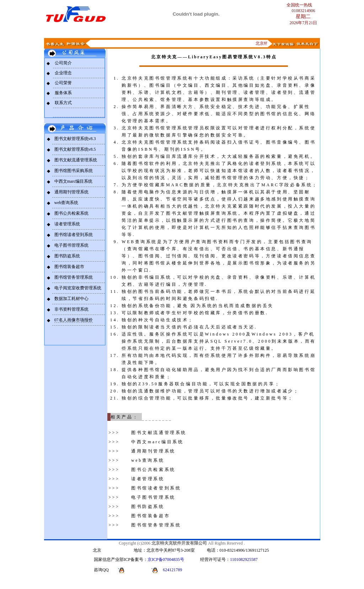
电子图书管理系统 (71, 245)
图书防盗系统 (67, 256)
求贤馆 (260, 32)
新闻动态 (176, 32)
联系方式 (63, 103)
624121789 (172, 570)
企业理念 (63, 73)
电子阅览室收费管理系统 (78, 288)
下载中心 (204, 32)
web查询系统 (66, 203)
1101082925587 (244, 559)
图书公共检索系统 (71, 213)
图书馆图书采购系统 (74, 171)
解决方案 (232, 32)
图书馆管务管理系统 (74, 277)
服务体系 (63, 93)
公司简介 (63, 63)
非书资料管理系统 (71, 309)
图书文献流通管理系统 (76, 160)
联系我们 (148, 32)
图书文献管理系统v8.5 (75, 149)
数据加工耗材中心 (71, 299)
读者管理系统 (67, 224)
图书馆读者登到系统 (74, 235)
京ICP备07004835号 (166, 559)
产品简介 (120, 32)
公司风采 (92, 32)
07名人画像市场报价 (74, 320)
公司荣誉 (63, 83)
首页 (68, 32)
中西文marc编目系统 (74, 181)
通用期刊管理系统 (71, 192)
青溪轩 (288, 32)
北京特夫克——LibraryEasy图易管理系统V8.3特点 (214, 57)
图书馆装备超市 (69, 267)
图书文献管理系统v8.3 (75, 139)
